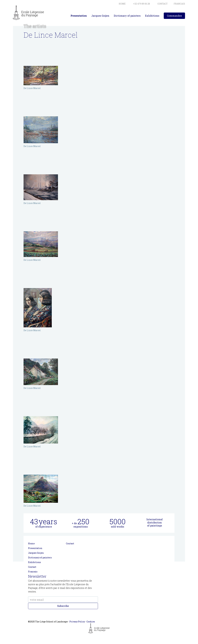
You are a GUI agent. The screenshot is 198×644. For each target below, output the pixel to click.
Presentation (79, 16)
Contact (32, 567)
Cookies (91, 622)
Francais (33, 572)
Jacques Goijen (100, 16)
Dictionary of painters (127, 16)
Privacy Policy (77, 622)
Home (31, 543)
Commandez (174, 16)
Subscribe (63, 606)
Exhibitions (152, 16)
